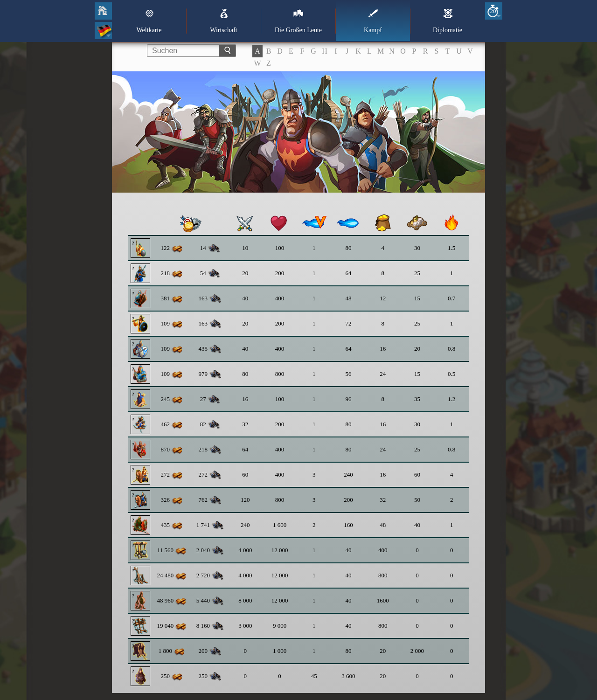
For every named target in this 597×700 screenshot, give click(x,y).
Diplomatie (448, 21)
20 (493, 11)
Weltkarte (149, 21)
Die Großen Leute (298, 21)
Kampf (373, 21)
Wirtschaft (224, 21)
